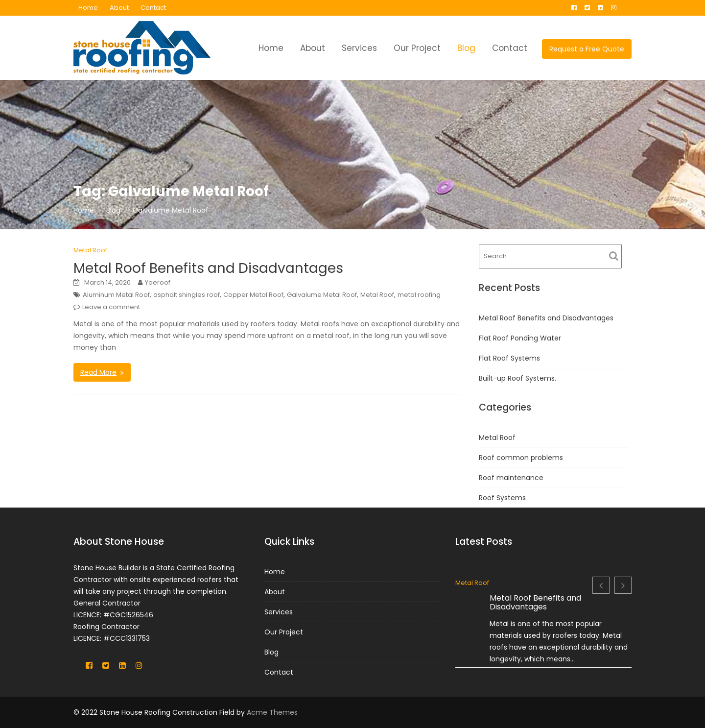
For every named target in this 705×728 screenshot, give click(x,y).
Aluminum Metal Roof (116, 295)
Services (359, 48)
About (119, 8)
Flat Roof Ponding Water (520, 338)
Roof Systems (502, 498)
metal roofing (419, 295)
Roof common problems (521, 458)
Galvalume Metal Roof (322, 295)
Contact (153, 8)
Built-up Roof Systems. (517, 378)
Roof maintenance (511, 478)
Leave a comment (111, 307)
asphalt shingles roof (187, 295)
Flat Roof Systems (509, 358)
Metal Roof (90, 250)
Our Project (417, 48)
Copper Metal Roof (253, 295)
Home (88, 8)
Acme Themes (272, 712)
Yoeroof (158, 282)
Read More (98, 372)
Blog (466, 48)
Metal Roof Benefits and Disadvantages (208, 268)
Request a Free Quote (587, 49)
